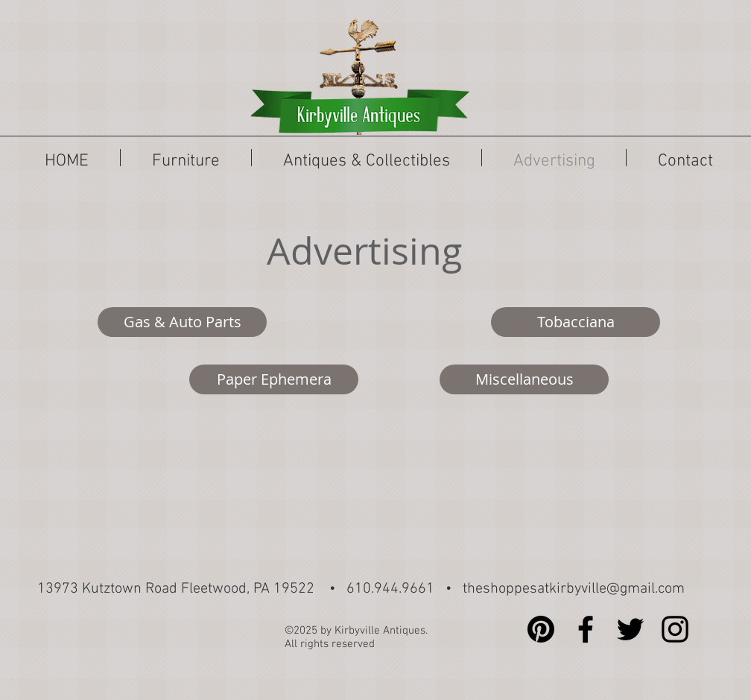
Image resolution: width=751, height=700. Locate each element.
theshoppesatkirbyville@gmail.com (574, 589)
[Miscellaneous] (524, 379)
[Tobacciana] (576, 322)
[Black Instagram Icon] (675, 629)
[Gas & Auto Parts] (182, 322)
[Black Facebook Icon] (586, 629)
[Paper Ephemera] (274, 379)
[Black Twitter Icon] (630, 629)
